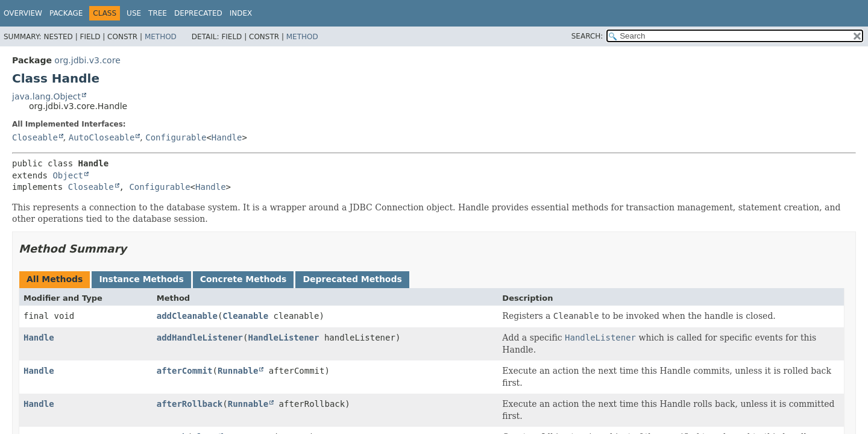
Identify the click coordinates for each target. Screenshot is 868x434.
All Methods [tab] (55, 279)
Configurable (176, 137)
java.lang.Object (46, 96)
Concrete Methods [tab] (244, 279)
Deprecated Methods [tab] (352, 279)
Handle (227, 137)
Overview (23, 13)
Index (241, 13)
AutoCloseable (102, 137)
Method (161, 37)
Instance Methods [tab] (141, 279)
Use (134, 13)
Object (68, 175)
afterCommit (185, 371)
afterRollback (190, 404)
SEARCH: (587, 36)
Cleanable (245, 316)
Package (66, 13)
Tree (158, 13)
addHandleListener (200, 338)
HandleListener (283, 338)
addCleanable (187, 316)
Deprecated (198, 13)
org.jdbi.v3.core (87, 60)
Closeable (35, 137)
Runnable (238, 371)
